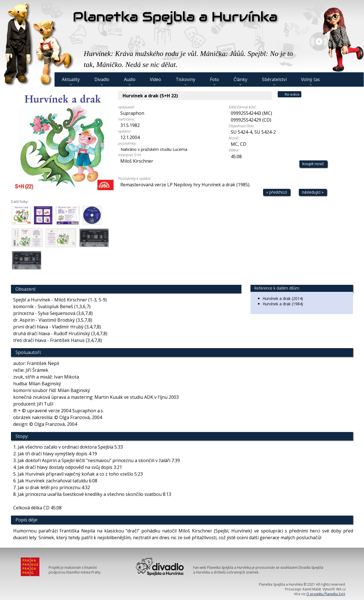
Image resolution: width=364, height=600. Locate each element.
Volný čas (310, 82)
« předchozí (277, 192)
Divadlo (102, 82)
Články (240, 82)
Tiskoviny (186, 82)
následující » (313, 192)
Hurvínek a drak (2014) (283, 298)
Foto (214, 82)
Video (155, 79)
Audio (130, 82)
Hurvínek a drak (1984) (283, 304)
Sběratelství (274, 82)
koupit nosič (313, 164)
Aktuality (71, 82)
